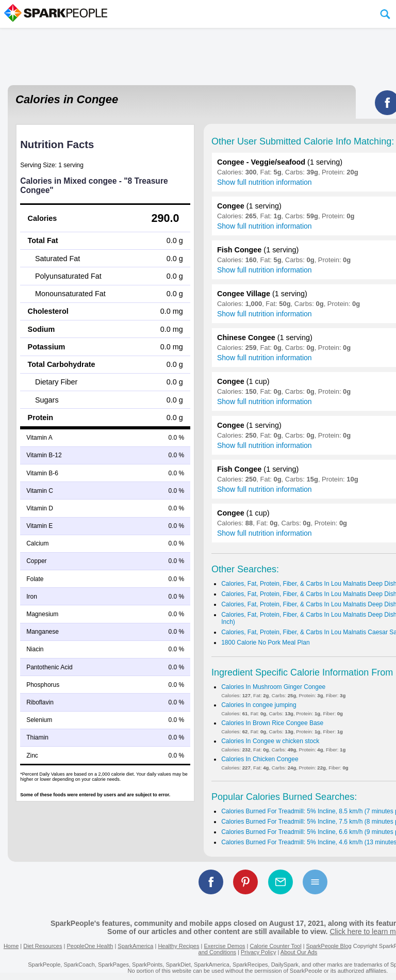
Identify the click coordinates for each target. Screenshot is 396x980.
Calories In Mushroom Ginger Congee (273, 687)
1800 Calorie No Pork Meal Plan (265, 642)
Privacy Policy (258, 952)
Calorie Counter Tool (276, 946)
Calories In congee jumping (259, 705)
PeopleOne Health (90, 946)
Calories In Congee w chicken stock (270, 741)
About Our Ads (299, 952)
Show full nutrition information (265, 182)
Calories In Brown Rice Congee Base (272, 723)
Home (11, 946)
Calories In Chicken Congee (260, 759)
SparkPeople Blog (329, 946)
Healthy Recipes (178, 946)
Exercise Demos (224, 946)
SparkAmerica (135, 946)
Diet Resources (43, 946)
